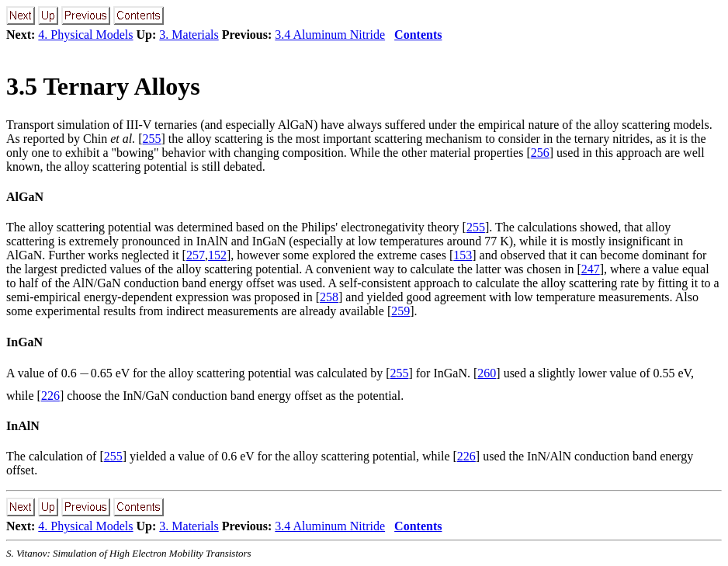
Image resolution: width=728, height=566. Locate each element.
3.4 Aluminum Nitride (330, 35)
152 (217, 255)
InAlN (23, 426)
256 (540, 153)
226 (50, 396)
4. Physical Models (85, 35)
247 (591, 269)
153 (463, 255)
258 (329, 297)
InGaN (24, 342)
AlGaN (25, 197)
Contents (418, 35)
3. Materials (189, 35)
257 (196, 255)
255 (152, 139)
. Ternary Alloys (103, 86)
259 (400, 311)
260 (487, 373)
